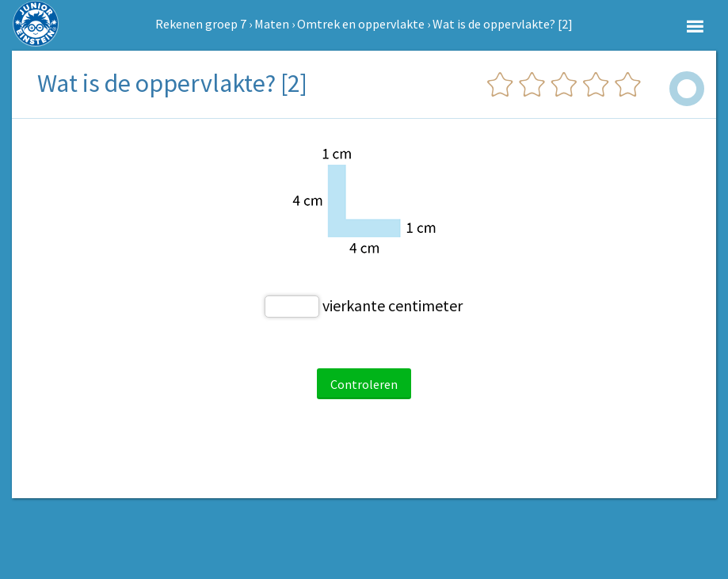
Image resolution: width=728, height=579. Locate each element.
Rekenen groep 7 (201, 24)
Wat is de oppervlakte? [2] (503, 24)
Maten (272, 24)
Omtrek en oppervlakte (361, 24)
